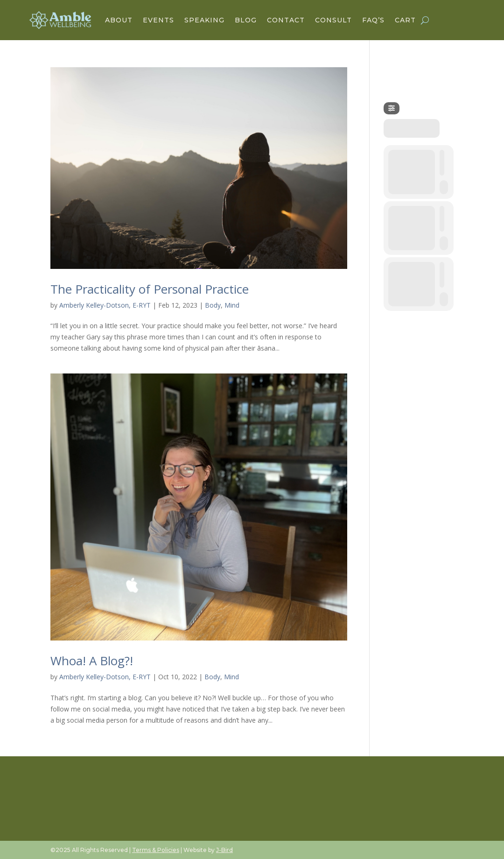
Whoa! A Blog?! (92, 661)
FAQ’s (373, 20)
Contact (286, 20)
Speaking (204, 20)
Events (158, 20)
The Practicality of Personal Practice (150, 289)
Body (213, 305)
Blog (246, 20)
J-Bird (224, 850)
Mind (232, 305)
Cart (405, 20)
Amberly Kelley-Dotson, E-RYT (105, 305)
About (119, 20)
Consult (333, 20)
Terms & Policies (156, 850)
